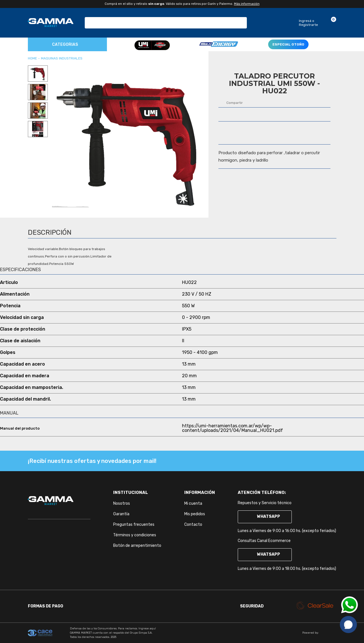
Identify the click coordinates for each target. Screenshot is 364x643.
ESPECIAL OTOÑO (288, 44)
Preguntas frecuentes (134, 525)
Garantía (121, 514)
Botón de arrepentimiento (137, 546)
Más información (247, 4)
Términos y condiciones (135, 535)
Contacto (193, 525)
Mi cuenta (193, 503)
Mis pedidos (195, 514)
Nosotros (122, 503)
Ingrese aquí (147, 628)
